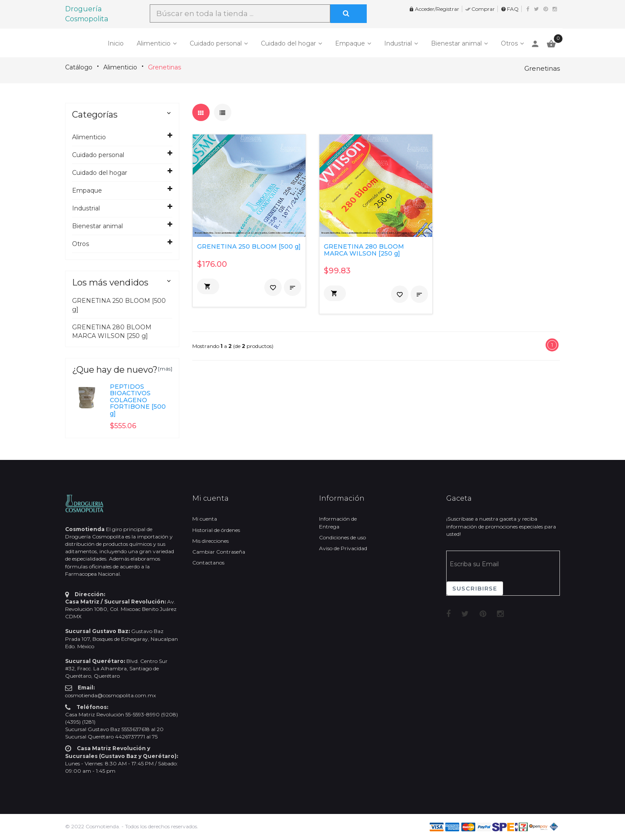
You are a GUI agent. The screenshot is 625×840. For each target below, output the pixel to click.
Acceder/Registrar (434, 9)
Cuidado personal (216, 43)
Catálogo (79, 67)
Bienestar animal (456, 43)
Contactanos (208, 563)
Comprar (480, 9)
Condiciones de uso (342, 537)
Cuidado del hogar (288, 43)
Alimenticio (154, 43)
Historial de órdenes (216, 530)
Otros (509, 43)
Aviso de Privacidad (343, 548)
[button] (208, 286)
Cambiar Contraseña (219, 552)
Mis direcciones (211, 541)
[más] (165, 369)
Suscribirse (475, 588)
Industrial (398, 43)
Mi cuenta (205, 519)
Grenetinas (164, 67)
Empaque (350, 43)
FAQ (510, 9)
